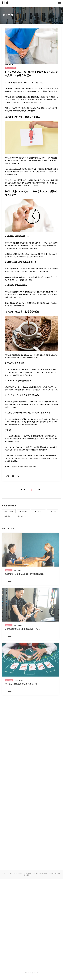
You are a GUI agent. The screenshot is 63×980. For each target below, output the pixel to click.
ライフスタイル (11, 68)
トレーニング (23, 514)
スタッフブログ (21, 519)
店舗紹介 (8, 519)
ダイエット (53, 514)
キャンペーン (9, 514)
